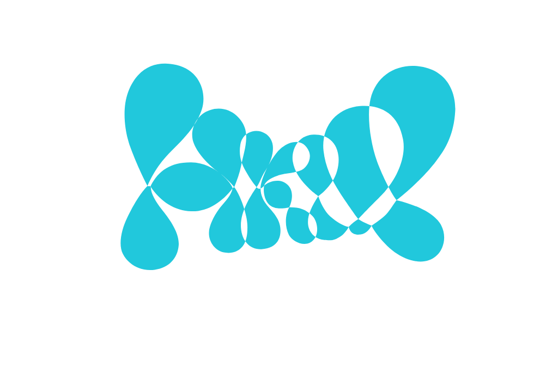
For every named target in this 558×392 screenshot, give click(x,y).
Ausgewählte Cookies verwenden (225, 250)
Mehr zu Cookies (279, 281)
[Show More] (395, 183)
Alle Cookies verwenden (349, 250)
